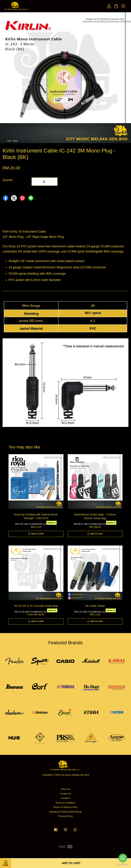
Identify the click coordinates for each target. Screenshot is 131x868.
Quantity (8, 180)
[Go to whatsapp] (123, 858)
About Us (65, 789)
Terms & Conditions (65, 803)
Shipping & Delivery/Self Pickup (65, 812)
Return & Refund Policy (65, 807)
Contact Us (65, 794)
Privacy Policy (66, 816)
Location (65, 798)
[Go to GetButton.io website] (123, 865)
